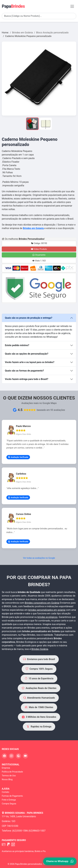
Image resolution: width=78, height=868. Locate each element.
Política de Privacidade (12, 772)
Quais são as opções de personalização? (27, 354)
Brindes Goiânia (40, 649)
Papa (13, 6)
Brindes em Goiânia (23, 33)
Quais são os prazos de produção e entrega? (29, 318)
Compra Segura (9, 804)
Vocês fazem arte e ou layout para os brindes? (30, 362)
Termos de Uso (9, 776)
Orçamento (39, 255)
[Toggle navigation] (72, 6)
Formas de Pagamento (12, 796)
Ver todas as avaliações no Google (39, 558)
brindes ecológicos (48, 617)
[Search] (39, 16)
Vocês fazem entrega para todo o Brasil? (27, 379)
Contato (5, 792)
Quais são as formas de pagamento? (24, 371)
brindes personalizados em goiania (47, 610)
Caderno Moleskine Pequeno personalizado (28, 36)
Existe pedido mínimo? (17, 345)
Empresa (6, 768)
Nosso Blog (7, 779)
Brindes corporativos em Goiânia (42, 603)
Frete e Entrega (9, 800)
